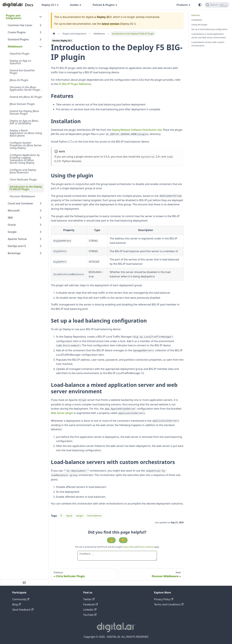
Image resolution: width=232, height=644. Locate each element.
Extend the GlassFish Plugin (22, 72)
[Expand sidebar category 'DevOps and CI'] (41, 246)
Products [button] (182, 5)
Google (12, 232)
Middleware (15, 46)
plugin (80, 516)
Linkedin (90, 610)
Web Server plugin (62, 413)
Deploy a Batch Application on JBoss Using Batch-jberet (26, 133)
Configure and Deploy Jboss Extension (23, 171)
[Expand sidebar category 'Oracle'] (41, 225)
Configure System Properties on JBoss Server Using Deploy (26, 145)
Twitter (89, 599)
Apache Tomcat (17, 239)
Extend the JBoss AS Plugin (26, 97)
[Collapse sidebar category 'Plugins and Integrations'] (41, 17)
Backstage (14, 253)
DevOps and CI (17, 246)
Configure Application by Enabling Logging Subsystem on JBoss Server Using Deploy (25, 159)
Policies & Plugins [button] (104, 5)
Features (196, 15)
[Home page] (54, 34)
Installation (197, 20)
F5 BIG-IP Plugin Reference (75, 84)
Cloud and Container (20, 203)
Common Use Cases (20, 25)
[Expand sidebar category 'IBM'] (41, 218)
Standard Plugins (18, 39)
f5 (61, 516)
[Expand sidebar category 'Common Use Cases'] (41, 25)
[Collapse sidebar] (24, 582)
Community (21, 599)
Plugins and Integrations (14, 17)
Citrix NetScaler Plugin (23, 180)
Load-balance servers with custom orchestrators (208, 44)
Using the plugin (199, 25)
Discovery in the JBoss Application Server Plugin (25, 88)
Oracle (12, 225)
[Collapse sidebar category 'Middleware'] (41, 46)
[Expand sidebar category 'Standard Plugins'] (41, 39)
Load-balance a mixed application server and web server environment (209, 36)
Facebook (90, 604)
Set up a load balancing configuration (209, 29)
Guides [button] (74, 5)
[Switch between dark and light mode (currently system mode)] (200, 5)
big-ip (69, 516)
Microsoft (14, 211)
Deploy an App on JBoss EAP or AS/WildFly (24, 122)
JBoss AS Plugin (19, 80)
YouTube (90, 615)
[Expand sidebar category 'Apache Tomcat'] (41, 239)
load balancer (95, 516)
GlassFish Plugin (19, 54)
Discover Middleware (22, 196)
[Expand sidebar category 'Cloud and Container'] (41, 203)
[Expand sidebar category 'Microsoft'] (41, 211)
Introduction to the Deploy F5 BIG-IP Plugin (26, 188)
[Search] (217, 5)
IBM (10, 218)
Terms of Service (146, 547)
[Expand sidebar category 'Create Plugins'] (41, 32)
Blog (16, 604)
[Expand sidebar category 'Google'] (41, 232)
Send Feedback (23, 610)
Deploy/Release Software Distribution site (137, 130)
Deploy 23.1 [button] (49, 5)
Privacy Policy (128, 547)
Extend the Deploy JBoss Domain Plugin (24, 112)
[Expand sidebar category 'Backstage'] (41, 253)
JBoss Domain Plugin (22, 104)
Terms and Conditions (169, 604)
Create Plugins (17, 32)
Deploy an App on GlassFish (20, 62)
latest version (110, 24)
